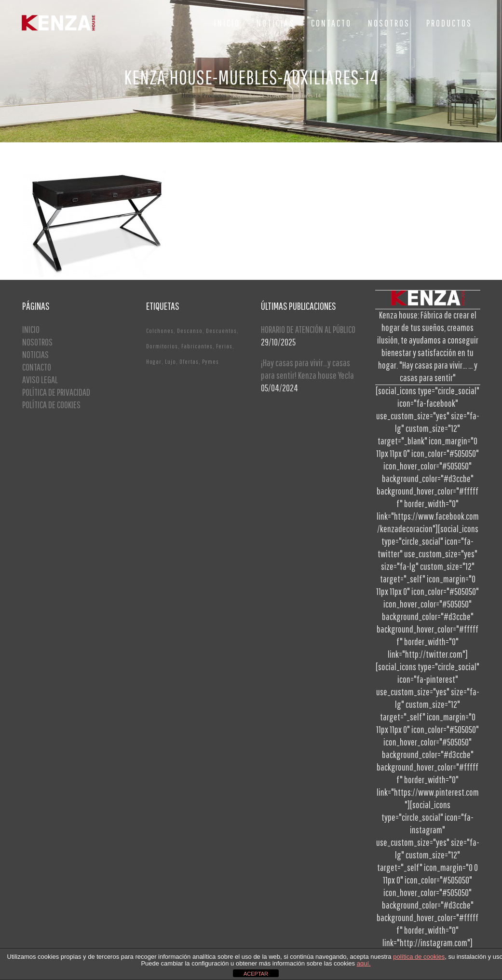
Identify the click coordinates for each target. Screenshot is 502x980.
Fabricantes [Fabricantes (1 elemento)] (197, 346)
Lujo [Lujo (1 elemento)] (170, 362)
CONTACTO (37, 367)
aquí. (364, 963)
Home (189, 96)
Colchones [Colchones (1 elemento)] (160, 331)
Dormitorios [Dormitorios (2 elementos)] (162, 346)
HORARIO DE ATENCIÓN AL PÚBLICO (308, 329)
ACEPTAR (256, 974)
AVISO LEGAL (40, 380)
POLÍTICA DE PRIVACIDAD (56, 392)
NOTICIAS (35, 354)
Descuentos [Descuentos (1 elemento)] (221, 331)
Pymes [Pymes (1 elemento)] (210, 362)
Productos (214, 96)
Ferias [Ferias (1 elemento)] (224, 346)
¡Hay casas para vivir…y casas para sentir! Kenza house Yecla (307, 369)
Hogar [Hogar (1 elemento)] (154, 362)
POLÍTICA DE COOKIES (51, 405)
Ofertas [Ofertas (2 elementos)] (189, 362)
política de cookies (419, 957)
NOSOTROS (37, 342)
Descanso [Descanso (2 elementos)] (190, 331)
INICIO (31, 329)
